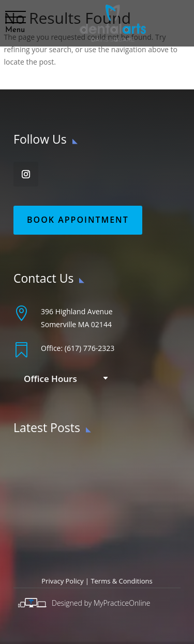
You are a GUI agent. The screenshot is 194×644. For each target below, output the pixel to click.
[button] (15, 18)
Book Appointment (78, 220)
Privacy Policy (62, 581)
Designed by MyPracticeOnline (101, 603)
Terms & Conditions (121, 581)
